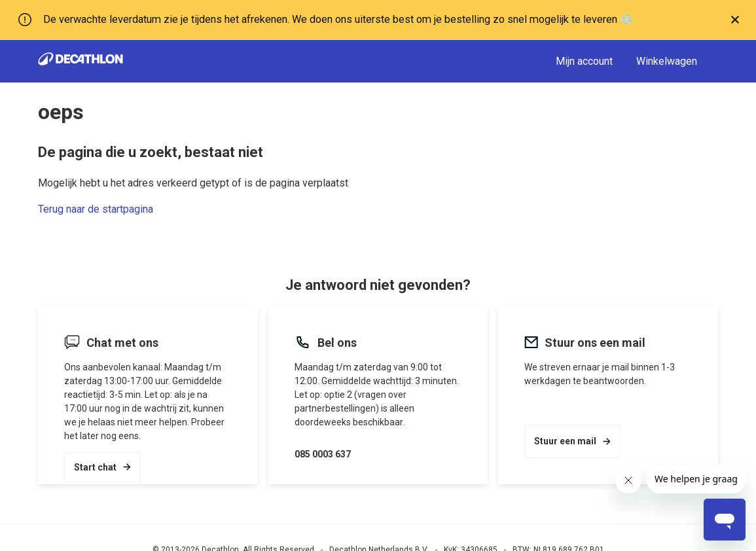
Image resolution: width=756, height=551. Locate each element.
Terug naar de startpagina (96, 209)
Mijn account (584, 61)
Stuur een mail (572, 441)
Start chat (102, 467)
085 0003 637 (323, 454)
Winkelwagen (667, 61)
